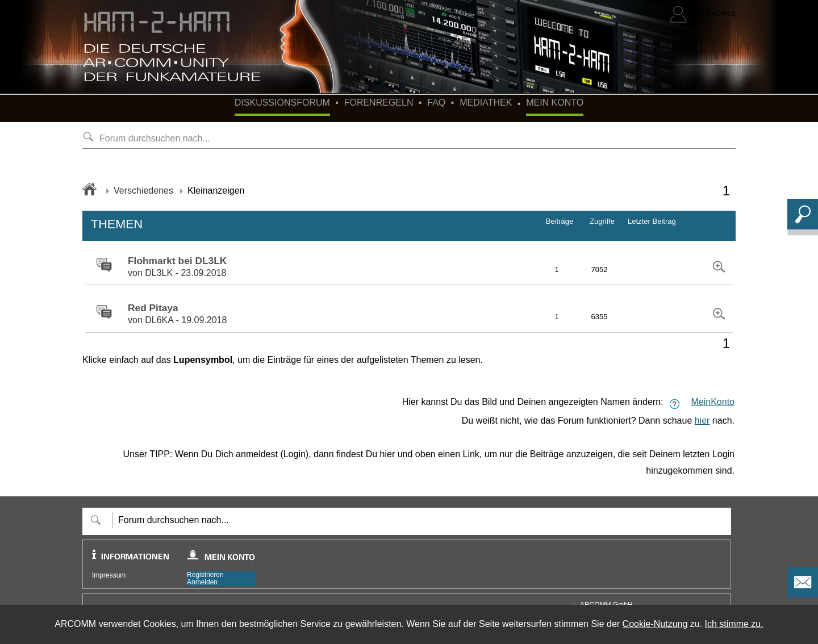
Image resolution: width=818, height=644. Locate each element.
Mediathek (486, 103)
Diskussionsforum (282, 103)
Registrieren (205, 575)
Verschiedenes (143, 191)
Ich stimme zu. (734, 624)
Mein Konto (555, 103)
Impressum (109, 575)
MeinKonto (713, 402)
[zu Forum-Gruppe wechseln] (101, 265)
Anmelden (202, 582)
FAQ (436, 103)
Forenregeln (379, 103)
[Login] (703, 14)
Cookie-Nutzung (655, 624)
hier (702, 421)
